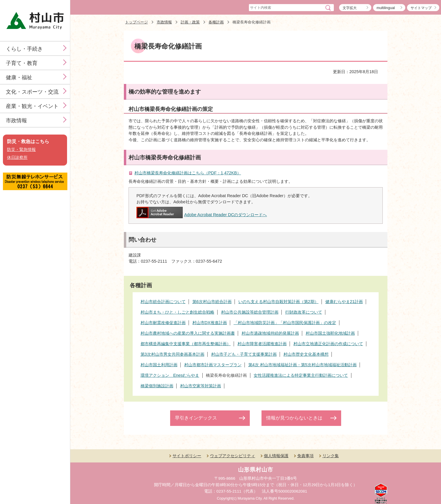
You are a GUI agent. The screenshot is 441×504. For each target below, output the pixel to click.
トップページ (136, 22)
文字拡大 (350, 8)
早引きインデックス (196, 418)
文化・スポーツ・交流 (32, 92)
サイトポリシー (187, 456)
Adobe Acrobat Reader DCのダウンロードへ (202, 215)
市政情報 (16, 121)
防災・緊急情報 (21, 150)
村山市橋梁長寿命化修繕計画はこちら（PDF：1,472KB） (188, 173)
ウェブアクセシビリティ (233, 456)
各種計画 (216, 22)
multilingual (386, 8)
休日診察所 (17, 158)
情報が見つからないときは (294, 418)
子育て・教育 (22, 63)
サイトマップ (421, 8)
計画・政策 (190, 22)
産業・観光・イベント (32, 106)
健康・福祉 (19, 78)
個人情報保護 (276, 456)
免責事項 (305, 456)
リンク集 (331, 456)
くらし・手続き (24, 49)
